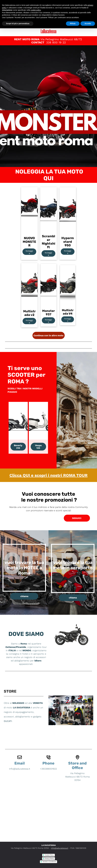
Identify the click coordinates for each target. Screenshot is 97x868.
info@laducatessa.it (60, 848)
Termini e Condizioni (49, 862)
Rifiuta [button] (73, 24)
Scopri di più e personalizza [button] (18, 24)
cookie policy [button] (36, 10)
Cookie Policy (49, 855)
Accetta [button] (88, 24)
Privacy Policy (49, 858)
